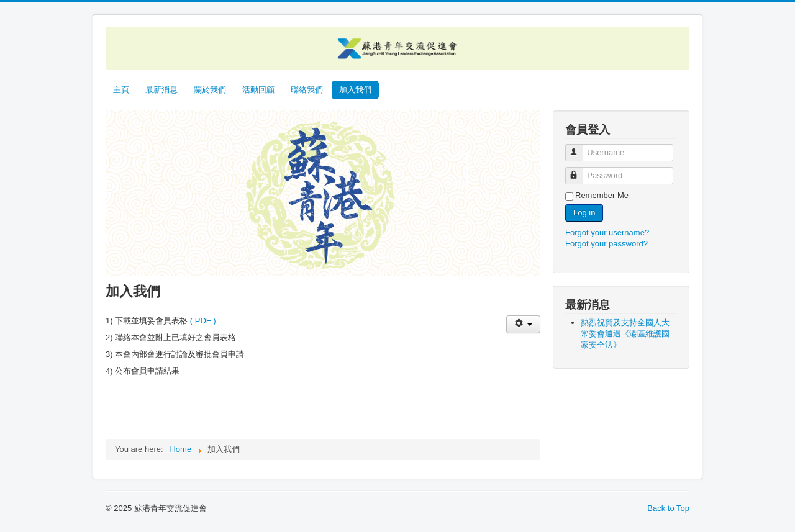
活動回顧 (258, 90)
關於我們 (210, 90)
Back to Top (668, 508)
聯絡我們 (307, 90)
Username (580, 147)
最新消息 (161, 90)
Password (580, 170)
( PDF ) (203, 321)
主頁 (121, 90)
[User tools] (523, 324)
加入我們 (355, 90)
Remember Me (602, 195)
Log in (584, 213)
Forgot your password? (606, 244)
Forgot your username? (607, 232)
